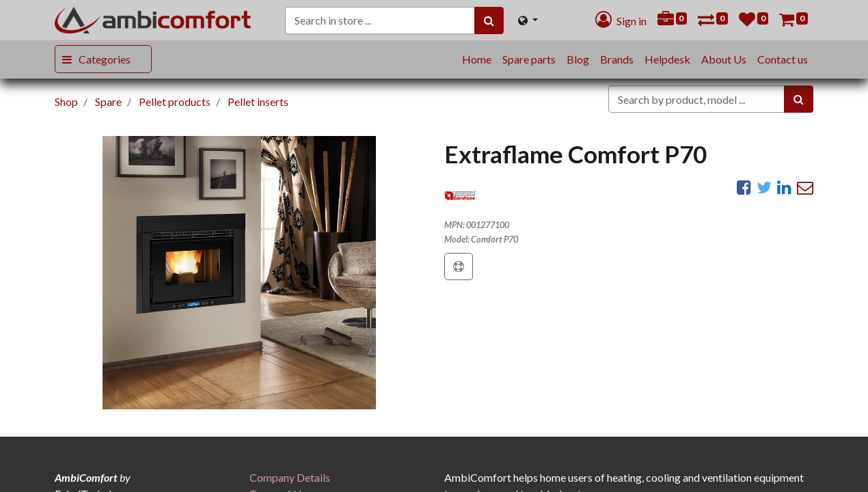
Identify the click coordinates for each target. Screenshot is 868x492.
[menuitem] (477, 59)
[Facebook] (744, 187)
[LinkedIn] (784, 187)
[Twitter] (764, 187)
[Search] (489, 20)
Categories (105, 59)
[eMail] (805, 187)
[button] (459, 266)
